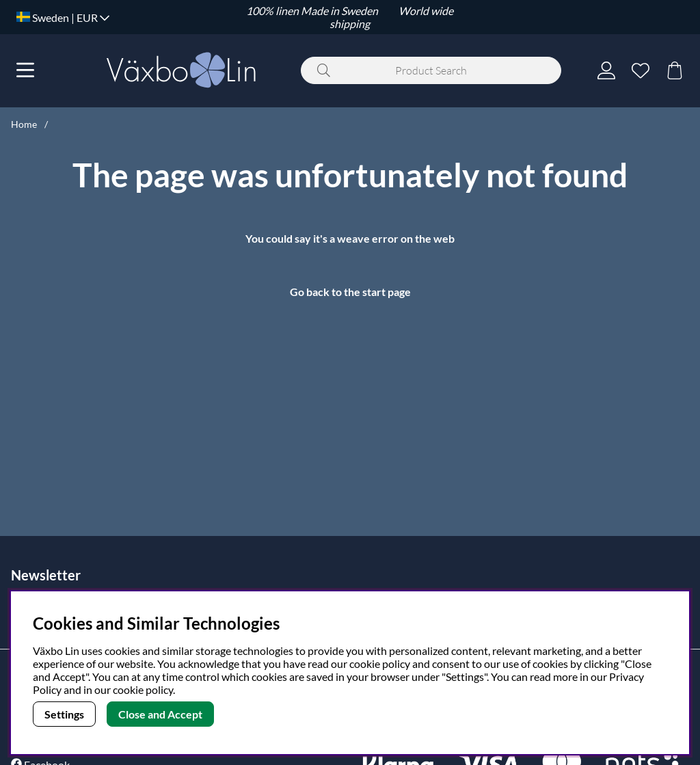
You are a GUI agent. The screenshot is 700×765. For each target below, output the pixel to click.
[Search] (431, 70)
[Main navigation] (25, 70)
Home (24, 124)
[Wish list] (641, 70)
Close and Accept (160, 714)
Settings (64, 714)
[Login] (606, 70)
